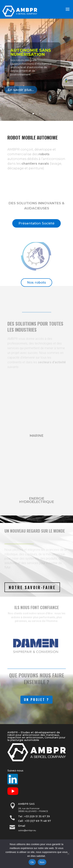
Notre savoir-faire (32, 587)
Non (42, 862)
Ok (32, 862)
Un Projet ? (36, 700)
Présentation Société (36, 223)
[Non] (68, 854)
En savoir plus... (21, 90)
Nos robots (36, 282)
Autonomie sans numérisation (31, 52)
